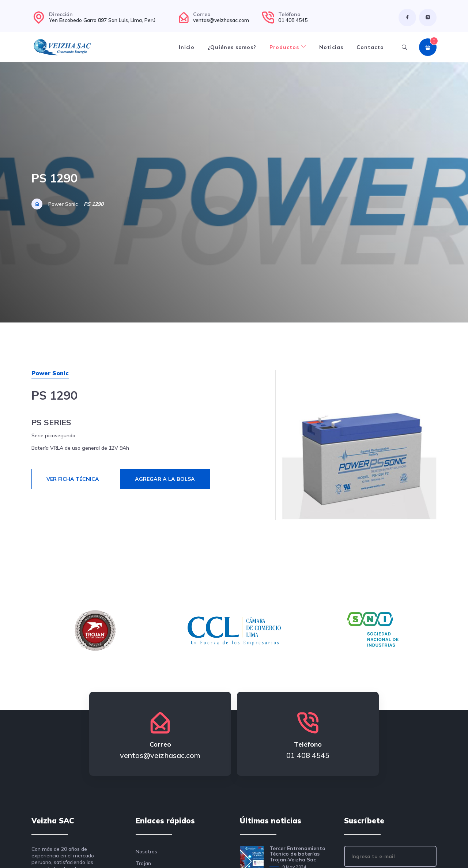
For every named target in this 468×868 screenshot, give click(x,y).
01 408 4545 (293, 20)
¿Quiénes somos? (232, 47)
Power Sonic (63, 204)
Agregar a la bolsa (165, 479)
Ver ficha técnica (73, 479)
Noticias (331, 47)
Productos (288, 47)
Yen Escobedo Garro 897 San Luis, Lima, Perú (102, 20)
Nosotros (146, 852)
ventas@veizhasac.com (221, 20)
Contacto (370, 47)
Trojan (143, 863)
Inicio (187, 47)
